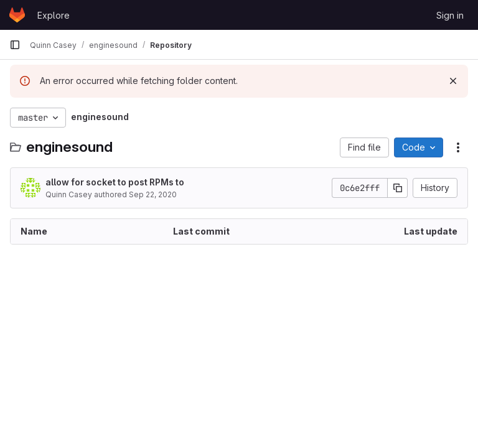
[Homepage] (17, 15)
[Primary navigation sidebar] (15, 45)
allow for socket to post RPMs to (115, 182)
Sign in (450, 15)
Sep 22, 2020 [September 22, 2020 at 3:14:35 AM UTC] (153, 194)
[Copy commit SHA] (398, 188)
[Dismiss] (453, 81)
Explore (54, 15)
